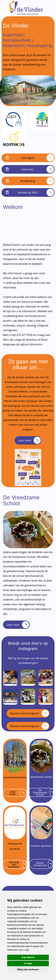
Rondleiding (28, 181)
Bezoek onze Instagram (29, 713)
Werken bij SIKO (28, 192)
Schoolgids (28, 158)
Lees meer (29, 440)
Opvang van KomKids (18, 864)
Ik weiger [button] (28, 963)
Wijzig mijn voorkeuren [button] (28, 969)
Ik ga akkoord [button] (28, 957)
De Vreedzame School (44, 792)
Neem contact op (43, 864)
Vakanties (28, 169)
